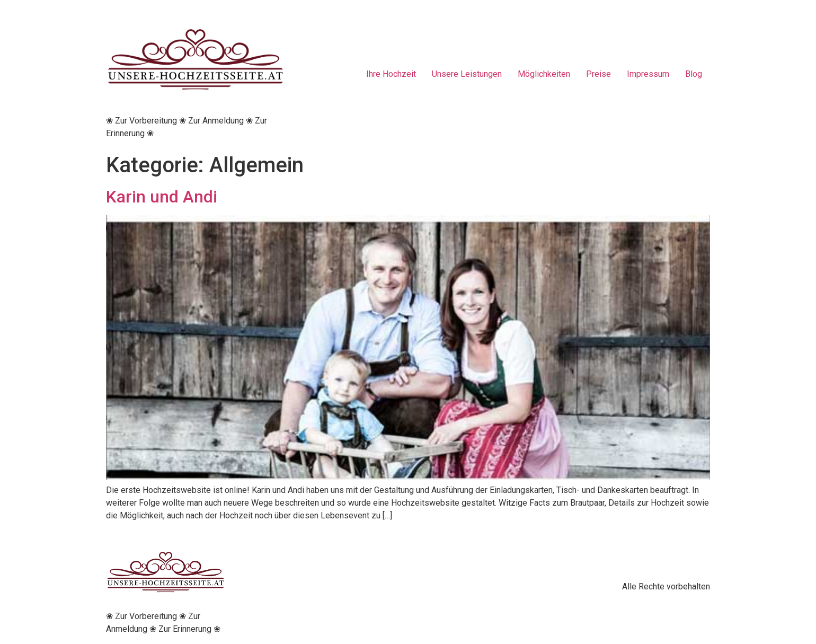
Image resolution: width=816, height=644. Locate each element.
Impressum (648, 74)
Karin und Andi (162, 197)
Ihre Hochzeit (391, 74)
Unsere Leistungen (467, 74)
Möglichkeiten (544, 74)
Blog (694, 74)
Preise (598, 74)
